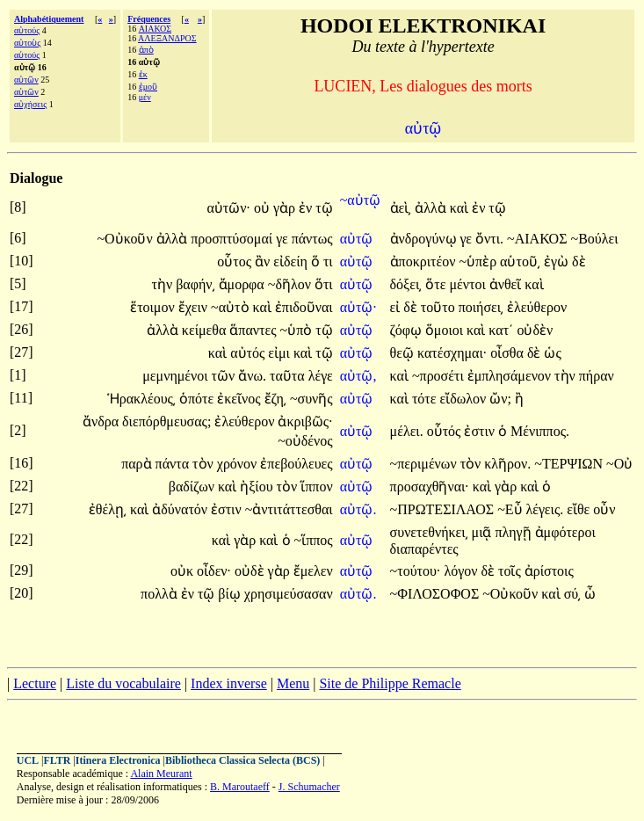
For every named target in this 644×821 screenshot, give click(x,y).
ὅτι (324, 284)
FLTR (58, 760)
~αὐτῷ (360, 200)
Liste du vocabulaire (123, 683)
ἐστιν (481, 431)
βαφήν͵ (195, 284)
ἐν (307, 208)
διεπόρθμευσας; (166, 421)
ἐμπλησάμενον (511, 376)
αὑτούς (27, 55)
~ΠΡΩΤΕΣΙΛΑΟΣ (444, 509)
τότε (426, 399)
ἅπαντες (254, 330)
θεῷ (404, 353)
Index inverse (229, 683)
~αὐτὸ (232, 307)
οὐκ (184, 571)
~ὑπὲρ (479, 262)
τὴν (164, 284)
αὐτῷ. (358, 509)
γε (284, 239)
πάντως (312, 239)
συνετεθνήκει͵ (429, 532)
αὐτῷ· (358, 307)
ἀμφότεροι (565, 532)
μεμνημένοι (177, 376)
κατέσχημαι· (452, 353)
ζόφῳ (408, 330)
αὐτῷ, (358, 376)
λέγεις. (545, 509)
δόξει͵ (406, 284)
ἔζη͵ (275, 399)
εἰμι (281, 353)
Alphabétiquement (49, 19)
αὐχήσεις (30, 104)
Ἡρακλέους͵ (141, 399)
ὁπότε (198, 399)
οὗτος (236, 262)
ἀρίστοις (549, 571)
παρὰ (138, 464)
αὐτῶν (26, 80)
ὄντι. (489, 239)
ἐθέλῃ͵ (108, 509)
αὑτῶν (26, 92)
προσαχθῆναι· (430, 487)
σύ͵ (573, 594)
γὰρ (286, 208)
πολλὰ (161, 594)
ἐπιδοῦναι (304, 307)
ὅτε (437, 284)
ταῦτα (289, 376)
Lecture (35, 683)
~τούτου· (416, 571)
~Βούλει (594, 239)
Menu (293, 683)
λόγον (462, 571)
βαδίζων (193, 487)
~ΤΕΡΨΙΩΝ (570, 464)
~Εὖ (511, 509)
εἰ (397, 307)
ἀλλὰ (432, 208)
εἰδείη (292, 262)
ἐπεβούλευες (296, 464)
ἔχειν (195, 307)
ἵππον (316, 487)
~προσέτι (440, 376)
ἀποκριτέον (425, 262)
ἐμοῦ (148, 87)
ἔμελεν (313, 571)
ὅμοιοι (446, 330)
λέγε (321, 376)
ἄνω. (252, 376)
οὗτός (446, 431)
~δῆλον (291, 284)
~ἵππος (314, 540)
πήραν (597, 376)
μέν (145, 97)
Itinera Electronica (118, 760)
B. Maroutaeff (240, 787)
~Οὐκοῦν (126, 239)
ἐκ (143, 74)
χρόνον (239, 464)
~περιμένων (425, 464)
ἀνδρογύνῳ (425, 239)
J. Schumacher (309, 787)
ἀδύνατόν (181, 509)
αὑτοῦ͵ (520, 262)
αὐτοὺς (27, 43)
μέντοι (469, 284)
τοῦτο (440, 307)
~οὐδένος (305, 441)
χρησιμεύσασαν (289, 594)
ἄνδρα (102, 421)
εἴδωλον (464, 399)
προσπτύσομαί (233, 239)
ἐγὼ (558, 262)
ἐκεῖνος (240, 399)
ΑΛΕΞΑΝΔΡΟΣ (167, 38)
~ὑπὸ (297, 330)
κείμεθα (206, 330)
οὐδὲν (535, 330)
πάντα (174, 464)
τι (328, 262)
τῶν (225, 376)
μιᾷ (484, 532)
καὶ (461, 208)
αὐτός (249, 353)
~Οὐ (619, 464)
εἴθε (580, 509)
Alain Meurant (161, 774)
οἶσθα (509, 353)
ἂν (264, 262)
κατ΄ (501, 330)
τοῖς (511, 571)
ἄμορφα (243, 284)
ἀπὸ (146, 50)
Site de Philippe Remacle (390, 683)
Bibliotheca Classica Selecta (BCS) (242, 760)
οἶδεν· (214, 571)
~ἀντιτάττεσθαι (289, 509)
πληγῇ (514, 532)
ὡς (552, 353)
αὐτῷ (358, 239)
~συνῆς (311, 399)
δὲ (579, 262)
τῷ (324, 208)
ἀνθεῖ (507, 284)
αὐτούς (27, 30)
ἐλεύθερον (537, 307)
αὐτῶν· (228, 208)
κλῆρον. (507, 464)
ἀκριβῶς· (305, 421)
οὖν (604, 509)
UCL (28, 760)
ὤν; (500, 399)
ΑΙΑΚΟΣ (155, 29)
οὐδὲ (251, 571)
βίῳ (231, 594)
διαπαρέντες (424, 549)
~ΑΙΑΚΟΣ (539, 239)
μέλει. (407, 431)
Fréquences (149, 19)
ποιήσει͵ (481, 307)
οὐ (264, 208)
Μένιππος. (540, 431)
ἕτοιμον (154, 307)
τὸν (205, 464)
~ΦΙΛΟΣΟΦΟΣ (437, 594)
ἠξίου (258, 487)
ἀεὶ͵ (401, 208)
